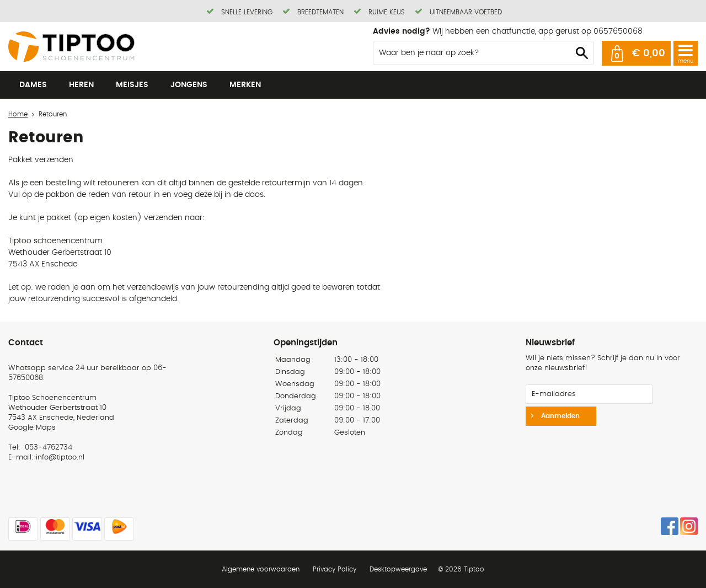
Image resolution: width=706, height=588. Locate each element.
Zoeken (582, 53)
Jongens (189, 85)
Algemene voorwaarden (261, 569)
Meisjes (132, 85)
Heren (81, 85)
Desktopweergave (398, 569)
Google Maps (32, 428)
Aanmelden (559, 416)
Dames (33, 85)
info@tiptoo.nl (60, 458)
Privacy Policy (335, 569)
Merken (245, 85)
